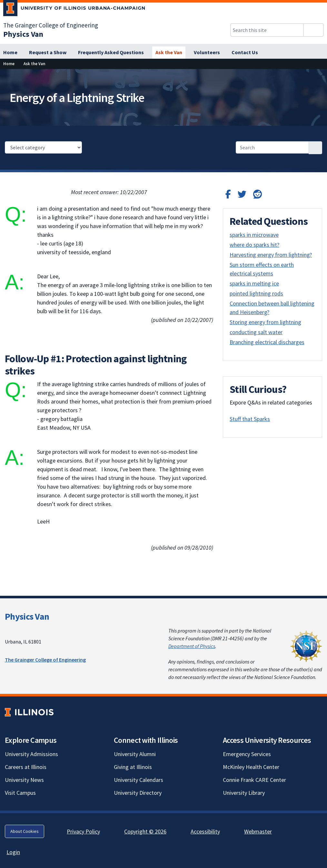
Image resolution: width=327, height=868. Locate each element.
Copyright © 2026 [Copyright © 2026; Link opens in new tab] (145, 831)
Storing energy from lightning (265, 322)
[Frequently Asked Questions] (111, 53)
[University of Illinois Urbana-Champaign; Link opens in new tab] (74, 9)
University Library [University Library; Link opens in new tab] (244, 793)
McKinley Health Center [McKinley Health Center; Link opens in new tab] (251, 767)
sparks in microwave (254, 235)
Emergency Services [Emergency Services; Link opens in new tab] (247, 754)
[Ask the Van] (169, 53)
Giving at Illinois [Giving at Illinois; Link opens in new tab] (133, 767)
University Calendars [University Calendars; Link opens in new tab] (139, 780)
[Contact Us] (245, 53)
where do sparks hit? (254, 245)
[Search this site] (267, 30)
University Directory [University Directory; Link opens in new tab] (138, 793)
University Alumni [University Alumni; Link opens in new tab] (135, 754)
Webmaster (258, 831)
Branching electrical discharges (267, 342)
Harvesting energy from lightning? (271, 255)
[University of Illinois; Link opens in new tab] (29, 712)
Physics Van (27, 616)
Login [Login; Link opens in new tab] (13, 852)
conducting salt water (256, 332)
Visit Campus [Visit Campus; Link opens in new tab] (20, 793)
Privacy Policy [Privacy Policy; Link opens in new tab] (83, 831)
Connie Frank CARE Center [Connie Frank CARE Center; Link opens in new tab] (254, 780)
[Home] (10, 53)
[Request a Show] (48, 53)
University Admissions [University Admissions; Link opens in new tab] (31, 754)
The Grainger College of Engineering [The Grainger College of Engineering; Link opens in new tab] (51, 25)
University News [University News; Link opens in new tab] (24, 780)
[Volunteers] (207, 53)
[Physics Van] (23, 34)
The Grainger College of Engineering (45, 660)
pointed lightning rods (256, 293)
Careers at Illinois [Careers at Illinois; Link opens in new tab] (26, 767)
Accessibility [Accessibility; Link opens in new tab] (205, 831)
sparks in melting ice (254, 283)
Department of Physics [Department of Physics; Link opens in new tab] (192, 646)
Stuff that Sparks (250, 419)
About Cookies (25, 831)
